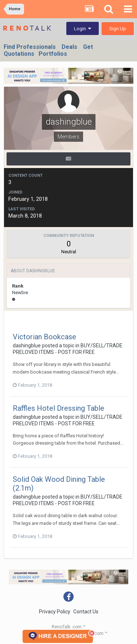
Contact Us (86, 612)
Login (83, 29)
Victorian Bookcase (44, 337)
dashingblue (27, 346)
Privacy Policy (55, 612)
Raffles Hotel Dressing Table (58, 408)
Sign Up (118, 29)
